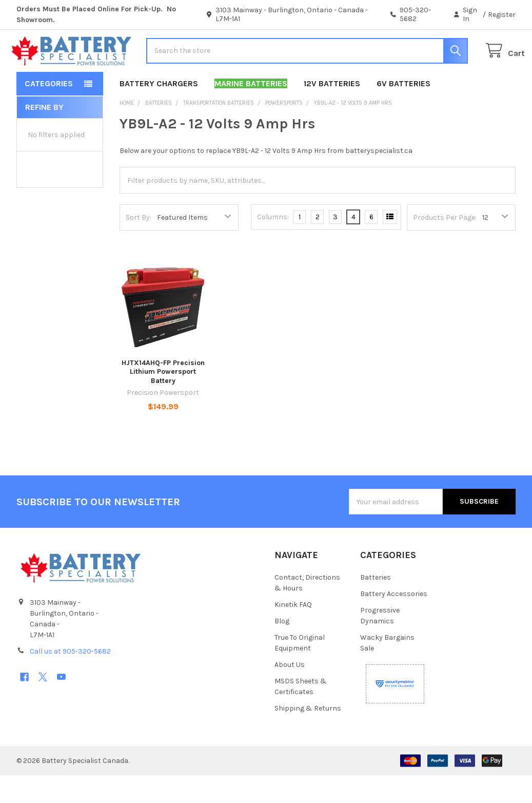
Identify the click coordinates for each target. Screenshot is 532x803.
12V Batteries (332, 111)
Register (502, 15)
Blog (282, 649)
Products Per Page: (445, 245)
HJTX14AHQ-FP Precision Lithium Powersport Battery (163, 399)
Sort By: (139, 245)
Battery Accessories (394, 622)
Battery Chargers (159, 111)
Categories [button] (49, 111)
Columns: (273, 245)
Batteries (376, 605)
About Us (290, 692)
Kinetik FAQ (293, 632)
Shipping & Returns (308, 736)
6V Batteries (403, 111)
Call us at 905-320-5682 (70, 679)
